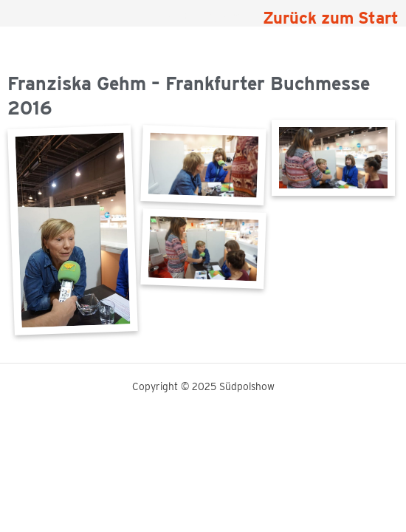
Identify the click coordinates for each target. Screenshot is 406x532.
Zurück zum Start (331, 18)
